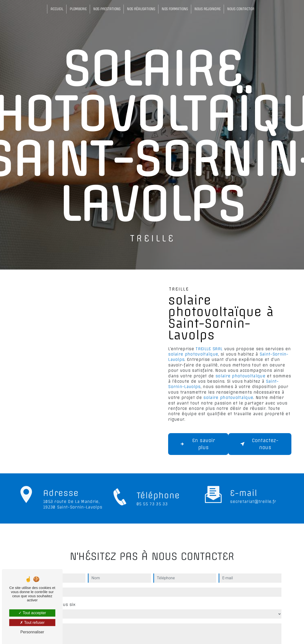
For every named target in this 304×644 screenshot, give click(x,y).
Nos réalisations (141, 9)
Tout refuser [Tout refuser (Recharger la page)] (32, 623)
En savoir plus (197, 444)
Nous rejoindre (207, 9)
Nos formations (175, 9)
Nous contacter (241, 9)
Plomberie (78, 9)
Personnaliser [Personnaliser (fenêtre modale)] (32, 632)
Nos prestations (107, 9)
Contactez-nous (258, 444)
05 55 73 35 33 (152, 509)
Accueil (57, 9)
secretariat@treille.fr (253, 496)
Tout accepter (32, 613)
